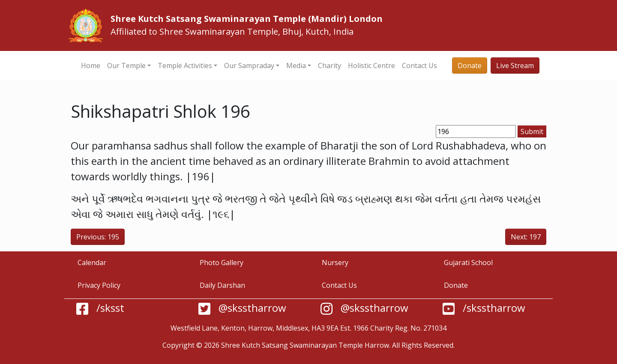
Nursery (335, 263)
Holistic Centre (371, 66)
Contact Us (419, 66)
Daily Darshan (222, 285)
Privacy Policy (99, 285)
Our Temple (126, 66)
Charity (329, 66)
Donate (470, 66)
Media (296, 66)
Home (91, 66)
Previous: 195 (98, 237)
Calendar (92, 263)
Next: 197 (526, 237)
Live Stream (515, 66)
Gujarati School (468, 263)
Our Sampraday (249, 66)
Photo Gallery (222, 263)
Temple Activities (185, 66)
